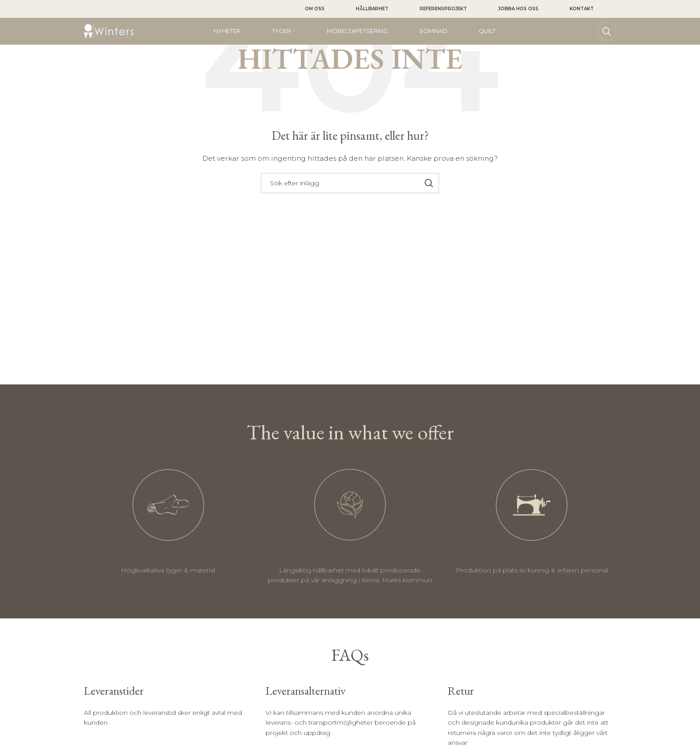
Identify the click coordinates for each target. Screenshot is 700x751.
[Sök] (607, 31)
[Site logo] (109, 31)
